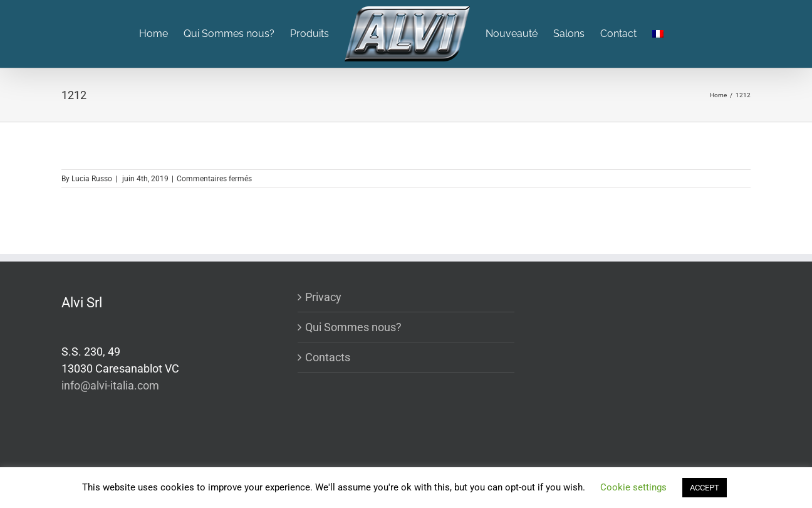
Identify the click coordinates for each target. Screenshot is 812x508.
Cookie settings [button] (633, 487)
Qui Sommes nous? (353, 327)
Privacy (323, 297)
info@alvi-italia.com (110, 385)
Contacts (328, 357)
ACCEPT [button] (705, 488)
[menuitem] (161, 34)
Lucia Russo (92, 179)
